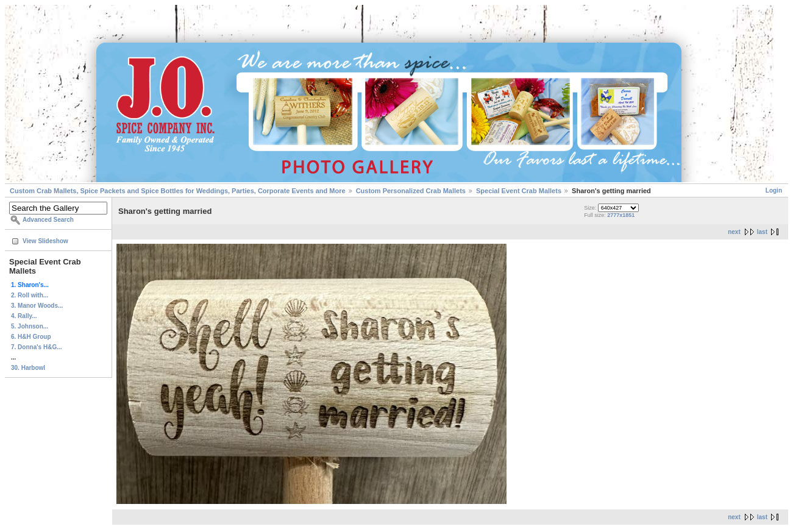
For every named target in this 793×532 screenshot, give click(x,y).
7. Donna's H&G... (37, 347)
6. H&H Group (31, 337)
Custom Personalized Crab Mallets (411, 191)
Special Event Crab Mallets (519, 191)
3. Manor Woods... (37, 306)
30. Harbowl (28, 368)
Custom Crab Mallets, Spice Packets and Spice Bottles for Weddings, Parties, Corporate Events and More (178, 191)
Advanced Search (48, 220)
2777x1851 (621, 215)
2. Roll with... (30, 295)
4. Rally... (24, 316)
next (734, 232)
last (762, 232)
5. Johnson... (30, 326)
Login (774, 190)
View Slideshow (45, 241)
